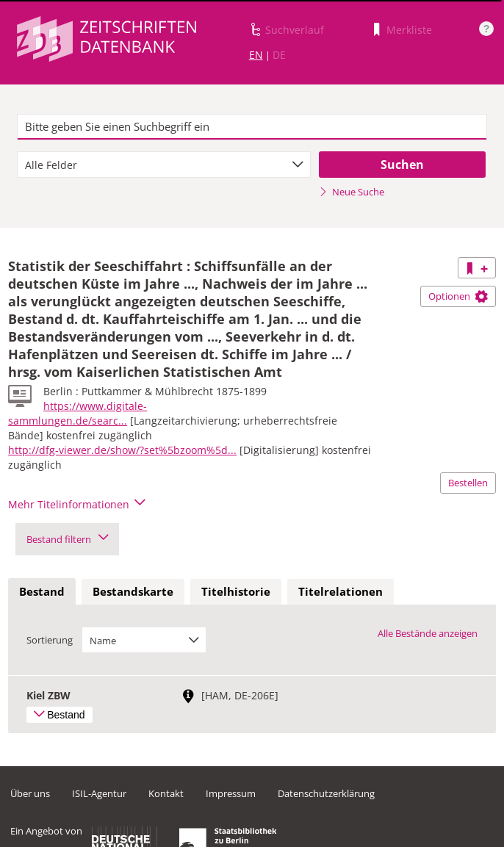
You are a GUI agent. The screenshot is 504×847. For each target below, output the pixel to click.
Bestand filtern (67, 539)
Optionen (458, 296)
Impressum (231, 793)
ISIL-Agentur (99, 793)
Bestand (42, 591)
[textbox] (252, 127)
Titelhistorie (236, 591)
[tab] (42, 592)
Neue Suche (352, 192)
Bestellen (468, 483)
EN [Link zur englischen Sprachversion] (256, 55)
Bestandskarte (133, 591)
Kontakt (166, 793)
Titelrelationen (341, 591)
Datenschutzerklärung (326, 793)
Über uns (30, 793)
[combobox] (164, 165)
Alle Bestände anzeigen (428, 633)
